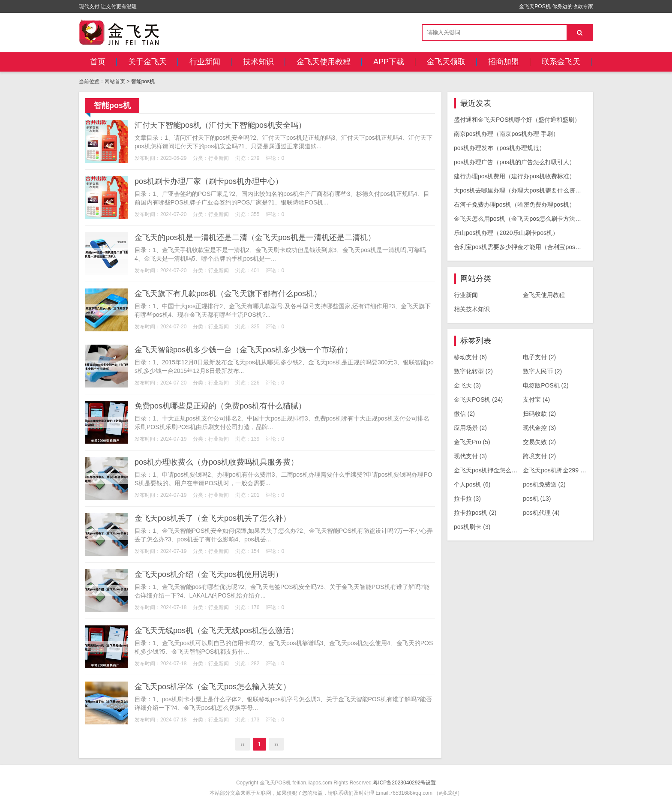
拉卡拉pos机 (475, 513)
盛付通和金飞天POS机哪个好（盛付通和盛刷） (517, 120)
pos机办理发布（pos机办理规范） (499, 148)
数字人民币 (542, 371)
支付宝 (536, 399)
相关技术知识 (472, 309)
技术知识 (258, 62)
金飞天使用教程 (324, 62)
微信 (464, 414)
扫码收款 (539, 414)
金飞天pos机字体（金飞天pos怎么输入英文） (213, 687)
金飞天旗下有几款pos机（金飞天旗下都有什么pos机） (228, 294)
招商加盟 (504, 62)
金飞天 (467, 385)
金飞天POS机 (478, 399)
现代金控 (539, 428)
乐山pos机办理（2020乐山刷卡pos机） (506, 233)
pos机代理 (541, 513)
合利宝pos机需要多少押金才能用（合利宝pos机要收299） (532, 247)
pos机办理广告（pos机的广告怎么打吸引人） (514, 162)
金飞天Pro (472, 442)
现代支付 (470, 456)
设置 (431, 783)
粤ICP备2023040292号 (399, 783)
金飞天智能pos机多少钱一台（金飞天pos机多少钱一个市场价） (243, 350)
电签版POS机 (546, 385)
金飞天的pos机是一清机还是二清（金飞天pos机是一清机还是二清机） (255, 237)
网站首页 (115, 81)
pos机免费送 (544, 484)
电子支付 (539, 357)
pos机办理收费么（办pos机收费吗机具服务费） (216, 462)
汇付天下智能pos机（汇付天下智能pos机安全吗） (220, 125)
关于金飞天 (147, 62)
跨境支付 (539, 456)
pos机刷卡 (472, 527)
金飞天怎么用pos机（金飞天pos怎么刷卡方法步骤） (523, 219)
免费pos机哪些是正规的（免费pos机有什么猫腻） (220, 406)
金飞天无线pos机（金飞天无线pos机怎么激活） (216, 631)
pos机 (537, 499)
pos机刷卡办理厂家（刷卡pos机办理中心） (209, 181)
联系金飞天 (561, 62)
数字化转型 (473, 371)
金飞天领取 (446, 62)
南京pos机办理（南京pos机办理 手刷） (506, 134)
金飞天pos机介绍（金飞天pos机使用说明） (209, 574)
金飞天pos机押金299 (555, 470)
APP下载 (389, 62)
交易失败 (539, 442)
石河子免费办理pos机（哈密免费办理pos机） (514, 204)
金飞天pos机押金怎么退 (490, 470)
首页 (98, 62)
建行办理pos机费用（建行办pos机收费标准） (514, 176)
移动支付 (470, 357)
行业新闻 (205, 62)
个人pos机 (472, 484)
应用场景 (470, 428)
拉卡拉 (467, 499)
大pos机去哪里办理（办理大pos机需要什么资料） (520, 190)
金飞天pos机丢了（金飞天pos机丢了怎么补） (213, 518)
